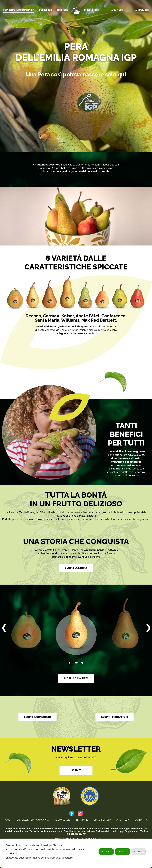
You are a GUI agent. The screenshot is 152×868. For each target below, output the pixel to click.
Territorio (82, 820)
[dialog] (76, 853)
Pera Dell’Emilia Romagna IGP (33, 820)
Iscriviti (76, 770)
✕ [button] (146, 842)
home (7, 820)
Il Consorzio (63, 820)
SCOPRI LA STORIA (76, 568)
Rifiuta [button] (123, 852)
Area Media (123, 820)
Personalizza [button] (139, 852)
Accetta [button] (106, 852)
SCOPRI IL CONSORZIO (37, 717)
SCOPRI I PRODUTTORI (115, 717)
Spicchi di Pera (102, 820)
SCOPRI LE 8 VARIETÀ (76, 678)
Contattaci (142, 820)
